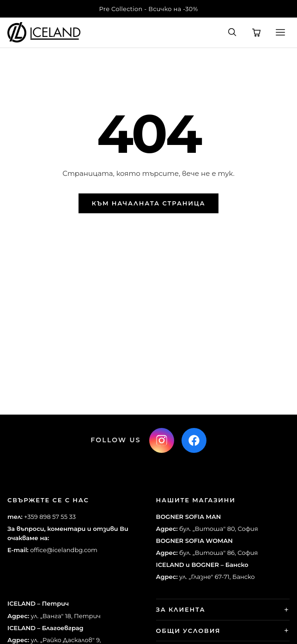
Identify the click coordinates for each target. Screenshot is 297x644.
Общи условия (188, 631)
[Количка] (256, 32)
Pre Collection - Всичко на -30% (149, 9)
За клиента (181, 609)
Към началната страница (149, 203)
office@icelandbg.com (64, 550)
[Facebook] (194, 440)
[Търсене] (232, 32)
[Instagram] (162, 440)
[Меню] (280, 32)
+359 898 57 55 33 (50, 517)
